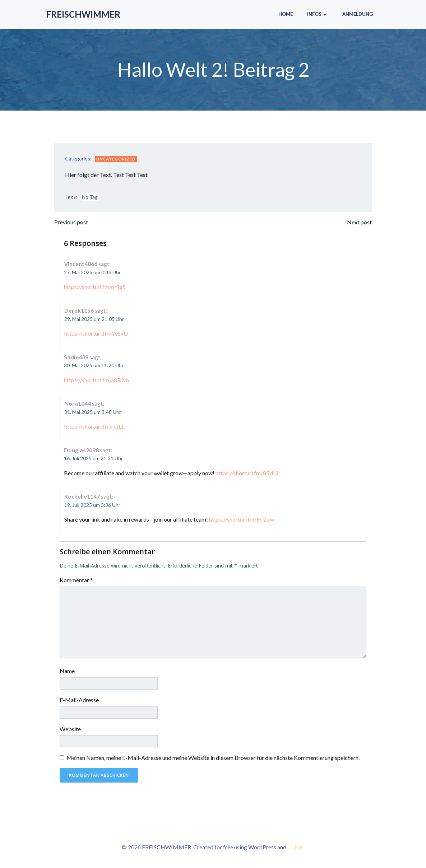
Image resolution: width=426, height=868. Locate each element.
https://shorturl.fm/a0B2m (96, 380)
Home (286, 14)
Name (67, 671)
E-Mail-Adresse (79, 700)
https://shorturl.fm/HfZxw (242, 519)
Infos (318, 14)
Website (70, 729)
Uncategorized (116, 159)
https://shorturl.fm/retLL (94, 426)
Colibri (296, 847)
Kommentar (76, 580)
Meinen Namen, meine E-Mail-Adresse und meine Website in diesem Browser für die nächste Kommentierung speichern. (213, 758)
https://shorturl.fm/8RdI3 (247, 473)
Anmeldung (358, 14)
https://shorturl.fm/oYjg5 (95, 287)
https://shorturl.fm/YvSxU (96, 333)
